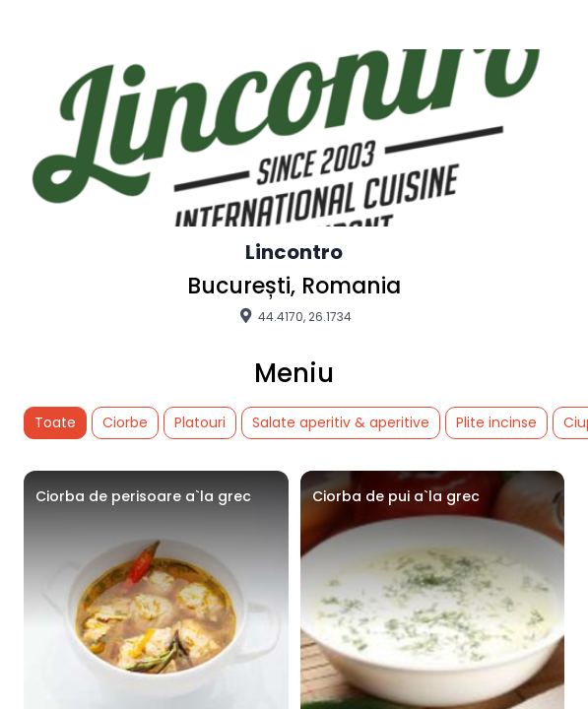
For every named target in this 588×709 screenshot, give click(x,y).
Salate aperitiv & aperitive (341, 422)
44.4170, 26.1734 (294, 316)
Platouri (200, 422)
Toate (55, 422)
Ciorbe (125, 422)
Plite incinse (496, 422)
